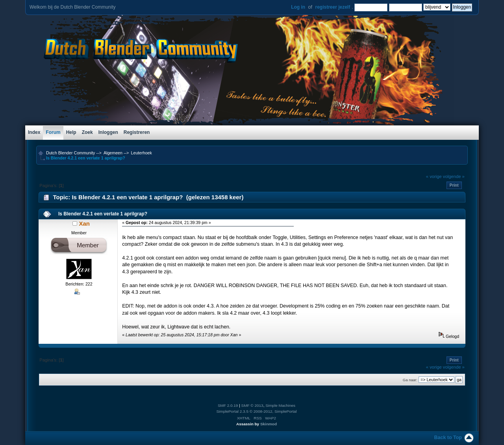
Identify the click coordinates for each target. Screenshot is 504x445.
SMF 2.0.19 (228, 405)
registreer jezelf (333, 7)
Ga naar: (410, 380)
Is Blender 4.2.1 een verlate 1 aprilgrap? (103, 214)
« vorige (434, 176)
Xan (84, 223)
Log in (298, 7)
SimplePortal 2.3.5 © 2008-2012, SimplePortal (256, 411)
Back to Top (448, 438)
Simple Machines (280, 405)
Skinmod (269, 424)
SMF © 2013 (252, 405)
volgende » (454, 176)
